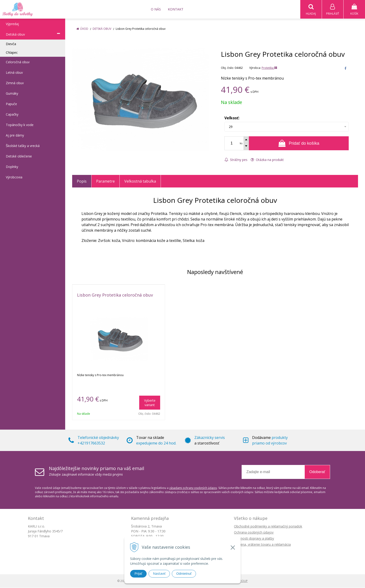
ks (241, 143)
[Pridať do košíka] (299, 144)
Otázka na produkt (267, 160)
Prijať (138, 574)
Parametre (105, 181)
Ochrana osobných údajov (254, 533)
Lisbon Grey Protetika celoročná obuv (115, 295)
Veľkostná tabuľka (140, 181)
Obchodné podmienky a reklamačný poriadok (268, 526)
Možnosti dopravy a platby (254, 539)
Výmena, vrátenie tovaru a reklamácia (262, 545)
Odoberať (317, 472)
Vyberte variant (150, 403)
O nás (156, 9)
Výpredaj (12, 24)
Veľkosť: (232, 118)
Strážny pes (236, 160)
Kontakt (176, 9)
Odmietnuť (184, 574)
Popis (82, 181)
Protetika (269, 68)
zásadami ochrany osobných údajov (193, 488)
